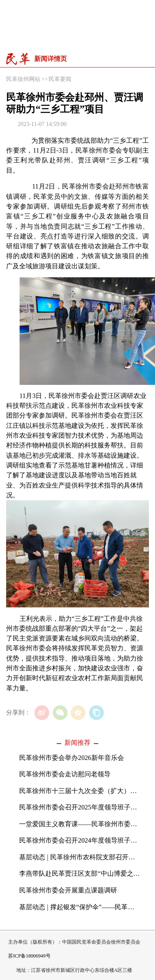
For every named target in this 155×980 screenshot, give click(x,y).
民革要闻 (60, 79)
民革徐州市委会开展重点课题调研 (68, 890)
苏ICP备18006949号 (29, 956)
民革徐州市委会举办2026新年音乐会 (71, 758)
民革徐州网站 (23, 79)
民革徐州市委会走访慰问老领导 (65, 774)
